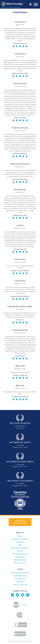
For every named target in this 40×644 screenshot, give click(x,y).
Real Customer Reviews (20, 573)
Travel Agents (20, 557)
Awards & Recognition (20, 539)
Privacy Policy (20, 579)
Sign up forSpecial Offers (20, 522)
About (20, 536)
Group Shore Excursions (20, 548)
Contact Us (20, 542)
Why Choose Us (20, 563)
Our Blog (20, 551)
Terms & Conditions (20, 585)
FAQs (20, 545)
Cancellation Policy (20, 576)
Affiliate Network (20, 560)
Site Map (20, 582)
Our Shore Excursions (20, 554)
